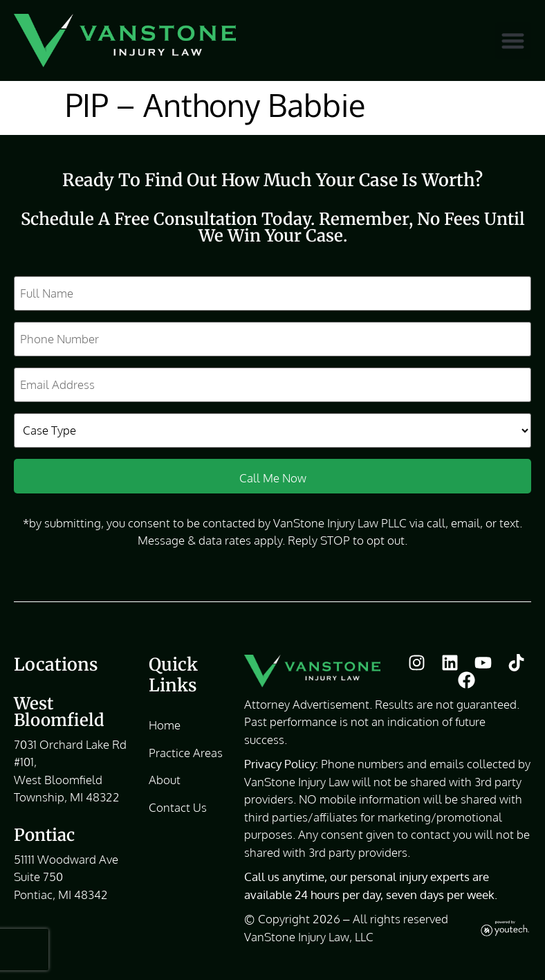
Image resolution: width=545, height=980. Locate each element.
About (165, 780)
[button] (514, 40)
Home (165, 725)
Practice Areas (186, 753)
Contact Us (178, 807)
